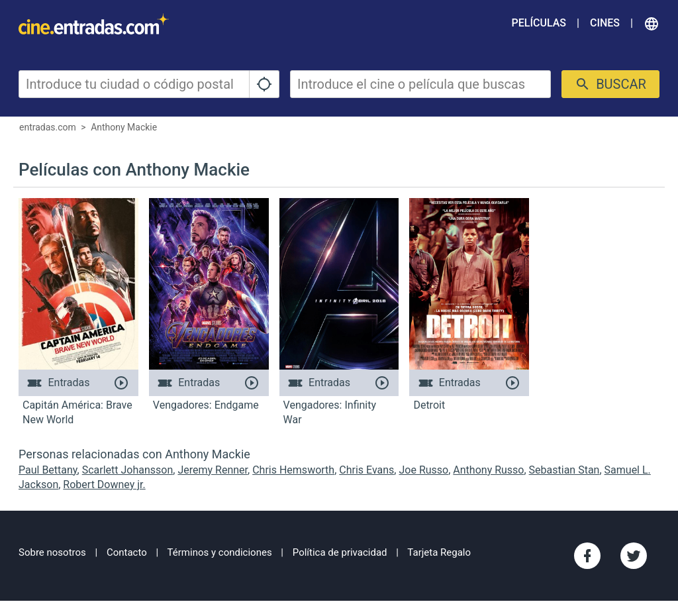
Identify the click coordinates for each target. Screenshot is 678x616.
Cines (605, 23)
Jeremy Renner (213, 470)
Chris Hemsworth (293, 470)
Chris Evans (366, 470)
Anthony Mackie (124, 127)
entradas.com (48, 127)
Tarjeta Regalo (439, 552)
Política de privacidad (340, 552)
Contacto (127, 552)
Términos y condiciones (220, 552)
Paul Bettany (48, 470)
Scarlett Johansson (128, 470)
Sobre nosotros (52, 552)
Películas (539, 23)
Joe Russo (423, 470)
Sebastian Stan (564, 470)
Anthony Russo (488, 470)
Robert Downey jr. (104, 485)
